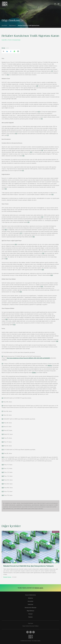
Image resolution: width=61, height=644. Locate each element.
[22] (43, 270)
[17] (21, 233)
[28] (57, 341)
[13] (52, 194)
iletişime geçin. (39, 588)
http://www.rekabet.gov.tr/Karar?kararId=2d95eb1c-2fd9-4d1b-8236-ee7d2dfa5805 (28, 358)
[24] (42, 286)
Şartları (34, 373)
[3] (2, 364)
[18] (34, 237)
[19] (16, 244)
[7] (8, 135)
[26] (7, 319)
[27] (14, 325)
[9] (31, 152)
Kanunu (50, 365)
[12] (6, 189)
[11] (23, 171)
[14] (42, 217)
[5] (42, 119)
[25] (21, 292)
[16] (6, 230)
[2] (8, 75)
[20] (43, 253)
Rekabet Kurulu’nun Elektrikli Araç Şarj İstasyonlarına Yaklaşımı (28, 566)
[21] (7, 259)
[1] (52, 71)
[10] (23, 156)
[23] (52, 275)
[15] (28, 222)
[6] (16, 134)
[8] (42, 150)
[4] (39, 112)
